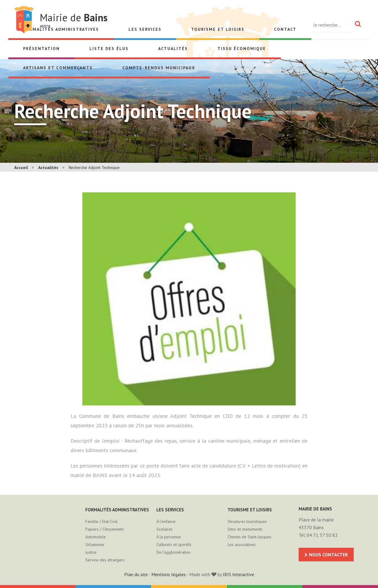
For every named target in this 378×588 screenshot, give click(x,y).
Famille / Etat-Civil (101, 521)
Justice (91, 552)
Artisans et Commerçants (58, 68)
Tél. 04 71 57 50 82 (318, 535)
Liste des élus (109, 49)
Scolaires (165, 529)
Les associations (242, 544)
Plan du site (136, 574)
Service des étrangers (105, 560)
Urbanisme (95, 544)
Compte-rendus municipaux (159, 68)
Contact (285, 29)
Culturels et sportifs (174, 544)
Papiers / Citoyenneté (105, 529)
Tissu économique (242, 49)
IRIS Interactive (238, 574)
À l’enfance (166, 521)
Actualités (173, 49)
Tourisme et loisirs (218, 29)
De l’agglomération (173, 552)
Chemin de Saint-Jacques (249, 537)
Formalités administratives (117, 510)
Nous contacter (328, 555)
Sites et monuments (245, 529)
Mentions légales (169, 574)
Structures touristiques (247, 521)
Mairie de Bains (24, 20)
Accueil (21, 167)
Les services (145, 29)
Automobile (96, 537)
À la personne (169, 537)
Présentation (41, 49)
